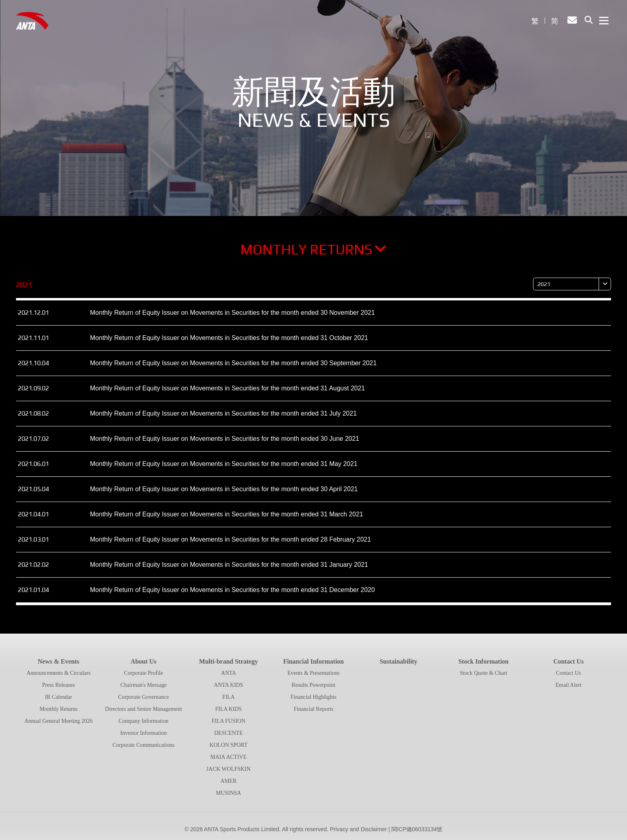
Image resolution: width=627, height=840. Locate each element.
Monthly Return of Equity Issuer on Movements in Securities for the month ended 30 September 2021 (233, 367)
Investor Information (144, 733)
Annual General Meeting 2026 (59, 721)
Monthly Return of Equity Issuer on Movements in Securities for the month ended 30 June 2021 (225, 443)
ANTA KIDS (229, 685)
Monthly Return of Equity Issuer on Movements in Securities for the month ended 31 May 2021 (224, 468)
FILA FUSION (228, 721)
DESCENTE (229, 733)
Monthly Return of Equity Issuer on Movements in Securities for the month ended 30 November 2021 (232, 317)
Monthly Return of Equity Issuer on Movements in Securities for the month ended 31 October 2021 (229, 342)
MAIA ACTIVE (229, 757)
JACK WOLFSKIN (229, 769)
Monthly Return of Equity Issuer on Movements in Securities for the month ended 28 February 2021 (231, 544)
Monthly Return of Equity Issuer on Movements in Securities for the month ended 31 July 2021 (223, 418)
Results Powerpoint (313, 685)
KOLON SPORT (229, 745)
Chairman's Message (144, 685)
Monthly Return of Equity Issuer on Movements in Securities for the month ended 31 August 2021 (228, 393)
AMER (228, 781)
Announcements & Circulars (58, 673)
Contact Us (569, 661)
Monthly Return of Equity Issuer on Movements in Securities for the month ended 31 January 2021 (229, 569)
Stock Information (483, 661)
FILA (229, 697)
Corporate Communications (143, 745)
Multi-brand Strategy (229, 661)
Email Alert (568, 685)
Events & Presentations (314, 673)
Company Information (143, 721)
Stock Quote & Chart (484, 673)
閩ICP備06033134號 (417, 829)
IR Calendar (58, 697)
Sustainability (398, 661)
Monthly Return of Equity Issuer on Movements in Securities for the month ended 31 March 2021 (227, 519)
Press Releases (58, 685)
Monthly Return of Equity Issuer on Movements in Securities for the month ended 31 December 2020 (232, 594)
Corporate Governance (143, 697)
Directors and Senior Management (144, 709)
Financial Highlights (314, 697)
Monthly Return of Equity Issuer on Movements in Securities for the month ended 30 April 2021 (224, 493)
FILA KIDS (229, 709)
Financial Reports (313, 709)
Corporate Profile (144, 673)
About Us (144, 661)
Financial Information (313, 661)
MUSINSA (229, 793)
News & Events (58, 661)
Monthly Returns (313, 254)
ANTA (229, 673)
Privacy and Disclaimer (358, 829)
